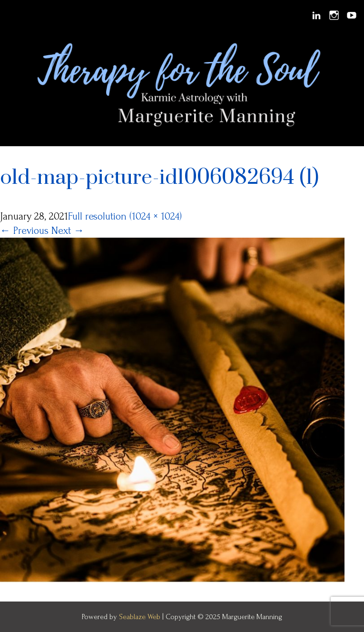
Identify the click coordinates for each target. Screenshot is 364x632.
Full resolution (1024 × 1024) (125, 216)
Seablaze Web (141, 617)
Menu (15, 15)
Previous (24, 231)
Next (68, 231)
